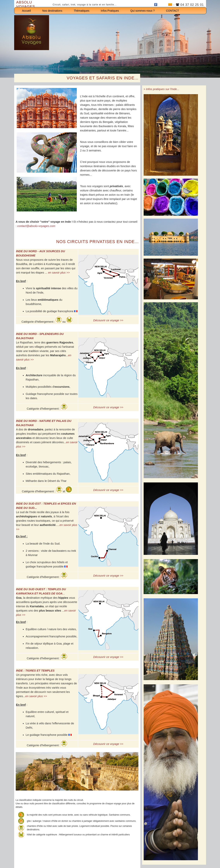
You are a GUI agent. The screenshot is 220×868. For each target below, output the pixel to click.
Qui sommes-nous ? (142, 11)
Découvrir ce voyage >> (108, 320)
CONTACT (173, 11)
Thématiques (82, 11)
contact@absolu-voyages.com (36, 226)
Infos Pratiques (110, 11)
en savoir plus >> (59, 273)
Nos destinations (52, 11)
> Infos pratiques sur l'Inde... (161, 89)
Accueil (26, 11)
